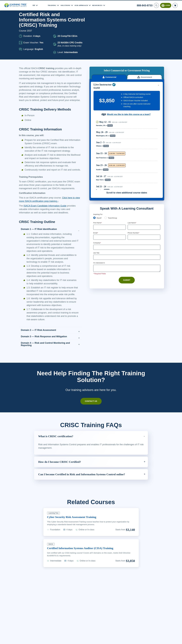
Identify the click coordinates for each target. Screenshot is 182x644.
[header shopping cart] (175, 5)
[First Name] (110, 179)
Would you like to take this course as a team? (129, 66)
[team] (106, 169)
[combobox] (130, 189)
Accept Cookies (148, 640)
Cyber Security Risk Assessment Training (75, 534)
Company (97, 195)
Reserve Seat (149, 77)
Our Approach (83, 5)
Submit (127, 232)
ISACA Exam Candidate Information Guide (46, 216)
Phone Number (134, 185)
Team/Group (113, 170)
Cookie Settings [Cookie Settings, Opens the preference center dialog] (130, 640)
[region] (127, 106)
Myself (99, 170)
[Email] (110, 189)
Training (52, 5)
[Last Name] (144, 179)
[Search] (156, 5)
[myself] (94, 169)
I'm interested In (99, 215)
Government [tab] (145, 29)
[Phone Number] (144, 189)
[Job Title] (127, 209)
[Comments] (127, 220)
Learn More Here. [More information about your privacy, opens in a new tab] (29, 641)
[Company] (127, 199)
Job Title (96, 205)
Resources (100, 5)
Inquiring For (98, 166)
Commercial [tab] (109, 29)
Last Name (132, 174)
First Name (98, 174)
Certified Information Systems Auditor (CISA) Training (83, 565)
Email (96, 185)
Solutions (66, 5)
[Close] (178, 639)
